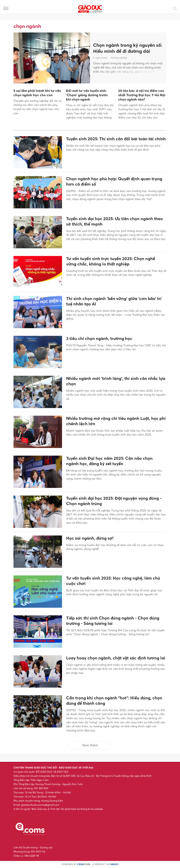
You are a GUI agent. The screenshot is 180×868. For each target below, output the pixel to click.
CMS (84, 864)
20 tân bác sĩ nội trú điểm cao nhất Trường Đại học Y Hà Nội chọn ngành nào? (142, 95)
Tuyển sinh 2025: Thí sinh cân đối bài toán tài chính (116, 139)
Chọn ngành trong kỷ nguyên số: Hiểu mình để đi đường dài (128, 48)
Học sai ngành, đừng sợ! (90, 538)
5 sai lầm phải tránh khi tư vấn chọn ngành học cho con (37, 93)
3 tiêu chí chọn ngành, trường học (99, 339)
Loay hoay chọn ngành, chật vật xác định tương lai (116, 658)
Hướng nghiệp (119, 58)
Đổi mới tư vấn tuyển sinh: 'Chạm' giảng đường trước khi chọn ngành (87, 95)
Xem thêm (90, 745)
